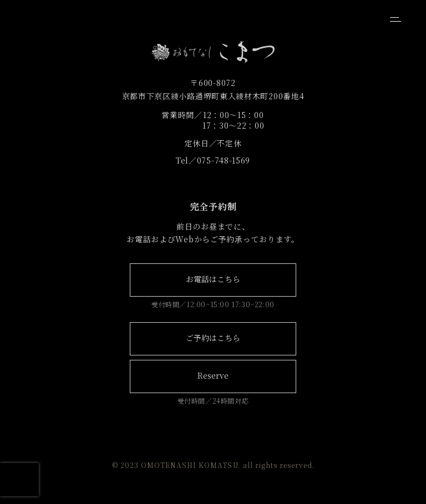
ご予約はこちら (213, 338)
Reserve (213, 375)
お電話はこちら (213, 279)
